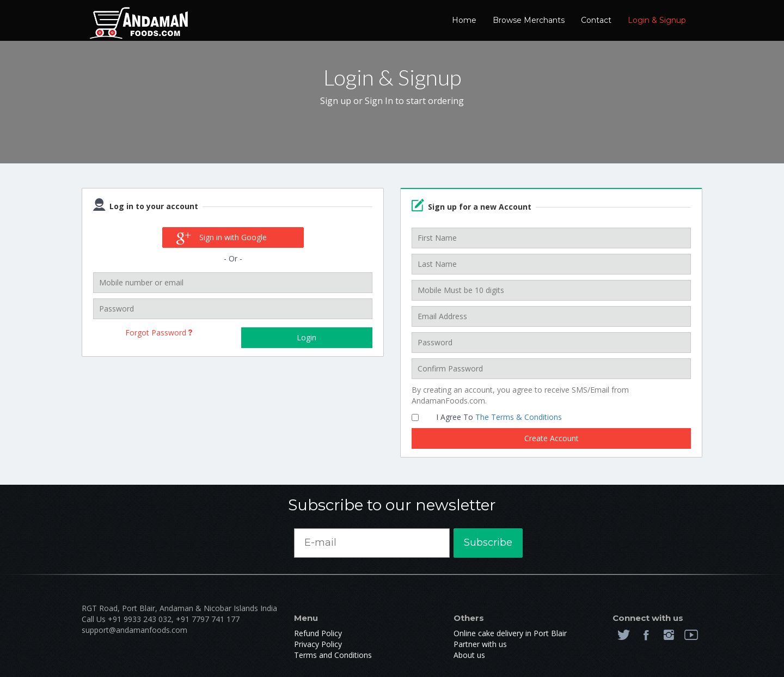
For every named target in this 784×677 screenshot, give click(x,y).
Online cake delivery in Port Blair (510, 633)
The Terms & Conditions (519, 417)
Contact (596, 20)
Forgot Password (159, 333)
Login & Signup (657, 20)
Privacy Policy (318, 644)
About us (469, 655)
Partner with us (480, 644)
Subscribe (488, 542)
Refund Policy (318, 633)
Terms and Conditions (333, 655)
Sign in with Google (221, 239)
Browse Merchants (529, 20)
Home (464, 20)
